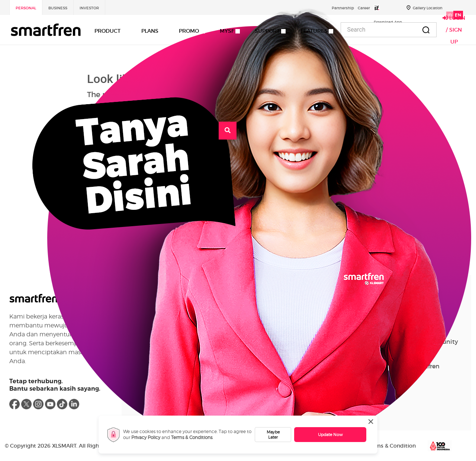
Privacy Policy (146, 437)
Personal (26, 8)
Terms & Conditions (192, 437)
